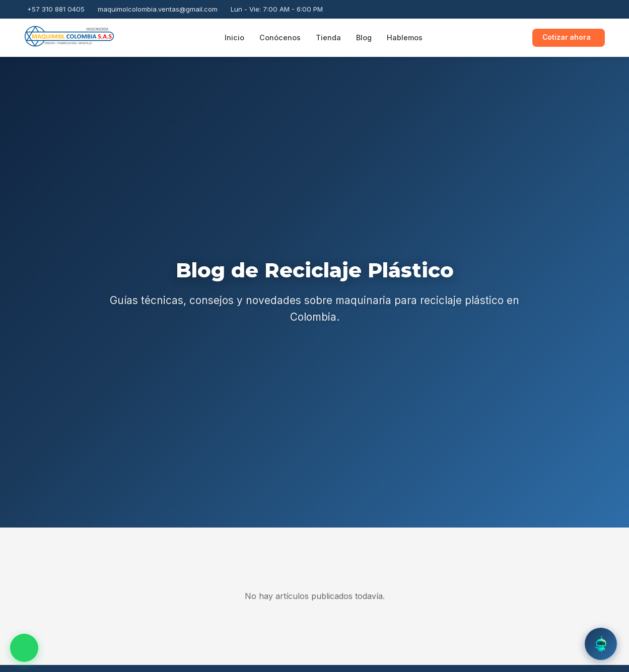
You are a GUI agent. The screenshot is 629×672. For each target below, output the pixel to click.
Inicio (234, 38)
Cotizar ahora (567, 37)
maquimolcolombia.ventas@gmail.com (158, 9)
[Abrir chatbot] (601, 644)
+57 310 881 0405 (56, 9)
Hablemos (405, 38)
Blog (364, 38)
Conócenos (280, 38)
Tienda (328, 38)
